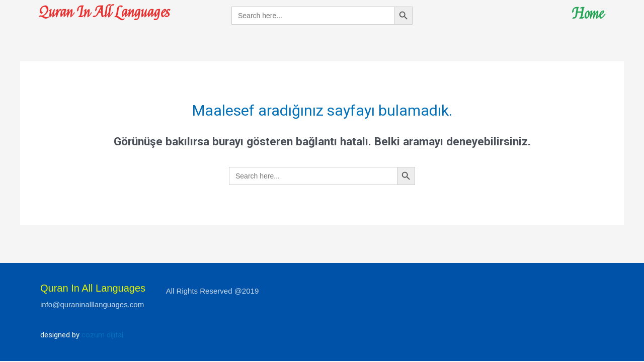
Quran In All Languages (105, 12)
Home (587, 14)
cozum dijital (102, 335)
